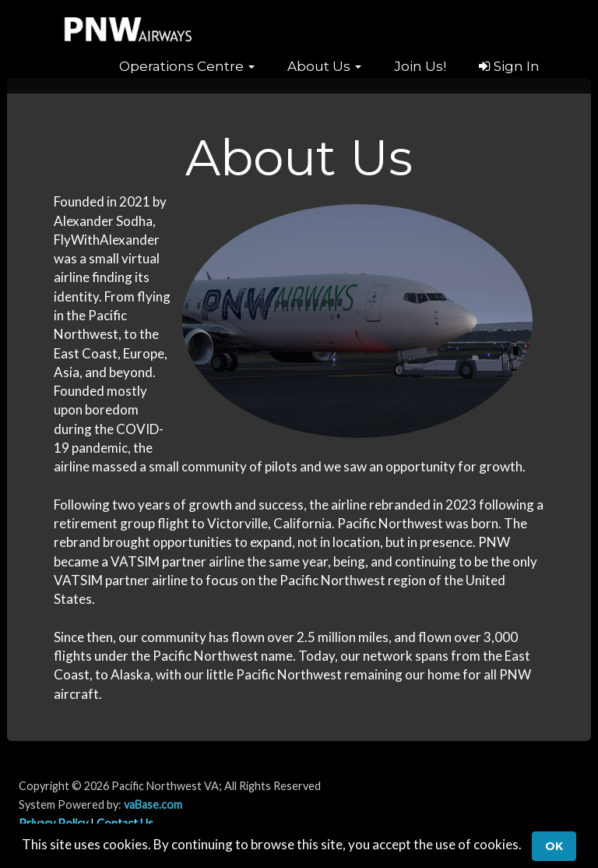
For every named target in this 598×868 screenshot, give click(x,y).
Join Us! (420, 66)
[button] (187, 66)
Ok (554, 846)
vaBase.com (153, 804)
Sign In (509, 66)
